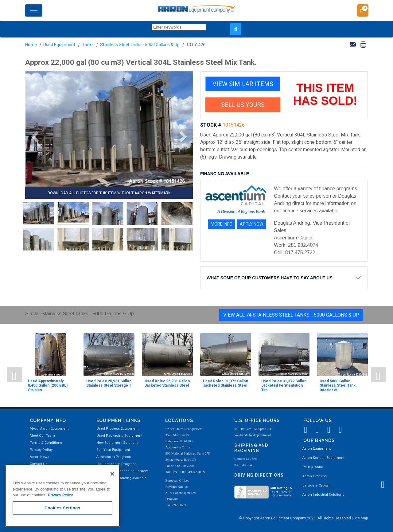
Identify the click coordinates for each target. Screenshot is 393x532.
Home (31, 45)
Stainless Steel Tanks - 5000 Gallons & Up (140, 45)
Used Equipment (59, 45)
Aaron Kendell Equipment (323, 458)
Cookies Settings (62, 508)
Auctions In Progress (114, 457)
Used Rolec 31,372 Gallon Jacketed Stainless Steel (226, 383)
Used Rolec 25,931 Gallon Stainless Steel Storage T (109, 383)
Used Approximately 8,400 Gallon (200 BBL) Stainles (48, 386)
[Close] (112, 474)
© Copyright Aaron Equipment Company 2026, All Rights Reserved (296, 518)
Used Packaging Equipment (119, 436)
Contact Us (39, 464)
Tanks (88, 45)
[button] (33, 137)
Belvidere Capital (316, 485)
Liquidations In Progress (116, 464)
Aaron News (39, 457)
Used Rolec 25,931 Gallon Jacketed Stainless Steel (167, 383)
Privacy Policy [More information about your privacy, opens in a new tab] (60, 495)
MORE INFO (222, 224)
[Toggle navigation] (34, 10)
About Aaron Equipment (49, 429)
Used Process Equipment (117, 429)
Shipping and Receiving (251, 448)
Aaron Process (315, 476)
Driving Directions (259, 475)
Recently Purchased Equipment (122, 471)
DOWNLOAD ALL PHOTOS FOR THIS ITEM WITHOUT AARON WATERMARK (109, 193)
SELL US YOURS (243, 105)
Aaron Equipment (317, 449)
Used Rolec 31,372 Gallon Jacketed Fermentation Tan (284, 386)
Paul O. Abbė (313, 467)
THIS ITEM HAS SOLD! (325, 94)
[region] (62, 496)
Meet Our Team (42, 436)
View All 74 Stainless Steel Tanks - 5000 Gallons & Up (291, 315)
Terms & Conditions (46, 443)
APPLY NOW (251, 224)
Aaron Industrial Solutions (323, 495)
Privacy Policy (41, 450)
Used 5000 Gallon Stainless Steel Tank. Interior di (338, 386)
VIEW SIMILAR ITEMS (243, 84)
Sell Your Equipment (113, 450)
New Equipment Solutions (117, 443)
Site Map (361, 518)
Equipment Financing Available (122, 478)
